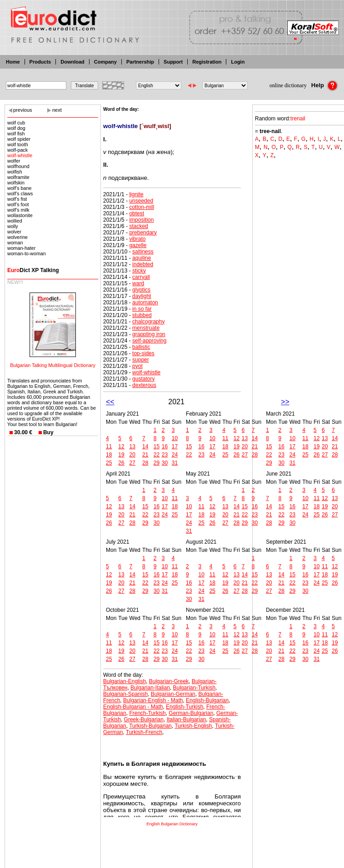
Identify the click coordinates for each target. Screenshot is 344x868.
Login (238, 62)
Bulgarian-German (173, 694)
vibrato (137, 239)
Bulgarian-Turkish (194, 688)
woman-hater (21, 248)
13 (132, 446)
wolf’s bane (19, 188)
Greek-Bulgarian (144, 719)
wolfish (15, 172)
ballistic (141, 347)
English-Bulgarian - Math (133, 707)
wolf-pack (17, 150)
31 (175, 463)
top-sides (143, 353)
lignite (136, 194)
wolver (14, 232)
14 (145, 446)
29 (157, 463)
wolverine (17, 237)
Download (72, 62)
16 (165, 446)
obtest (137, 213)
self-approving (149, 341)
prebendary (143, 233)
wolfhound (18, 166)
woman (15, 243)
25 (109, 463)
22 (157, 455)
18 (109, 455)
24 (175, 455)
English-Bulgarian (207, 700)
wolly (13, 226)
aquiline (142, 258)
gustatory (143, 379)
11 (109, 446)
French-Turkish (147, 713)
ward (138, 283)
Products (40, 62)
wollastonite (20, 215)
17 (175, 446)
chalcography (148, 322)
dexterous (144, 385)
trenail (298, 119)
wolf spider (19, 139)
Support (173, 62)
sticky (139, 271)
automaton (145, 303)
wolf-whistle (20, 155)
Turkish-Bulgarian (150, 726)
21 (145, 455)
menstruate (146, 328)
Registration (207, 62)
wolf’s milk (18, 210)
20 (132, 455)
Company (105, 62)
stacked (138, 226)
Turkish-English (193, 726)
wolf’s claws (20, 193)
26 (121, 463)
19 (121, 455)
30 (165, 463)
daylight (142, 296)
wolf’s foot (18, 204)
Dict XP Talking (33, 270)
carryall (141, 277)
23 (165, 455)
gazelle (138, 245)
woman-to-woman (27, 253)
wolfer (14, 161)
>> (285, 402)
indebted (143, 264)
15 (157, 446)
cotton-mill (142, 207)
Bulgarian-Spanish (125, 694)
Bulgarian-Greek (169, 681)
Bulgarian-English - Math (153, 700)
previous (23, 110)
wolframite (18, 177)
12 (121, 446)
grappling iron (149, 334)
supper (141, 360)
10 (175, 438)
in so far (142, 309)
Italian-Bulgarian (187, 719)
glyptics (141, 290)
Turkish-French (144, 732)
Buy (48, 432)
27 (132, 463)
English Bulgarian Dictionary (172, 824)
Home (13, 62)
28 (145, 463)
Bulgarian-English (125, 681)
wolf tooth (18, 144)
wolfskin (16, 183)
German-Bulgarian (191, 713)
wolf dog (16, 128)
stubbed (142, 315)
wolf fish (16, 134)
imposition (141, 220)
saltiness (143, 252)
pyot (137, 366)
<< (110, 402)
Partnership (140, 62)
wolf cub (16, 123)
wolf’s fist (17, 199)
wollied (15, 221)
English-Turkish (184, 707)
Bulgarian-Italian (150, 688)
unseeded (141, 201)
